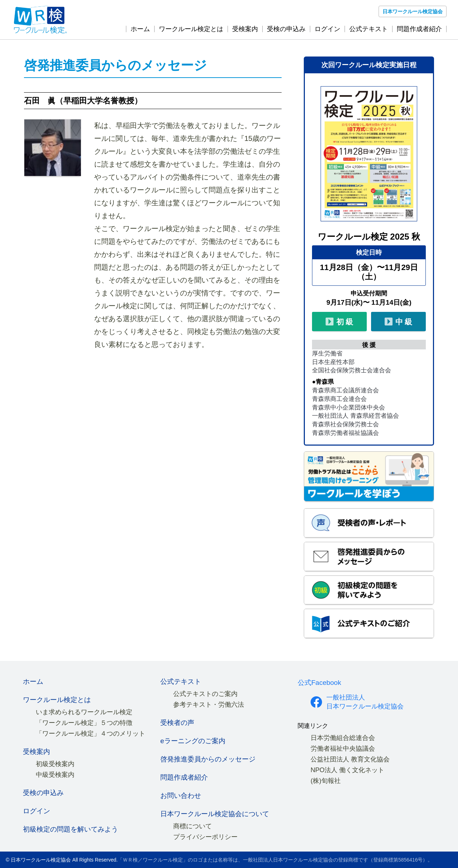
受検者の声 (177, 723)
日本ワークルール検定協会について (215, 814)
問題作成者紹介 (419, 29)
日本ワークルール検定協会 (413, 11)
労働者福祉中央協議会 (343, 749)
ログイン (327, 29)
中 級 (397, 322)
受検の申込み (286, 29)
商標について (193, 826)
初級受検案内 (55, 764)
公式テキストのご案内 (205, 694)
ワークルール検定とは (191, 29)
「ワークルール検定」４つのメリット (91, 734)
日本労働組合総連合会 (343, 738)
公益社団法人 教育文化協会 (350, 759)
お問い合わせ (181, 796)
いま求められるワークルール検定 (84, 712)
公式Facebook (319, 683)
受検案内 (245, 29)
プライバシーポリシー (205, 837)
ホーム (140, 29)
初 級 (338, 322)
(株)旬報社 (326, 781)
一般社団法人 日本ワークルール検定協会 (365, 702)
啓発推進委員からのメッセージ (208, 759)
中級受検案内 (55, 775)
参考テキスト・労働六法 (209, 705)
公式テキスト (369, 29)
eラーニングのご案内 (193, 741)
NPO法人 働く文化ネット (347, 770)
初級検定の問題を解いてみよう (70, 829)
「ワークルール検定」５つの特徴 (84, 723)
